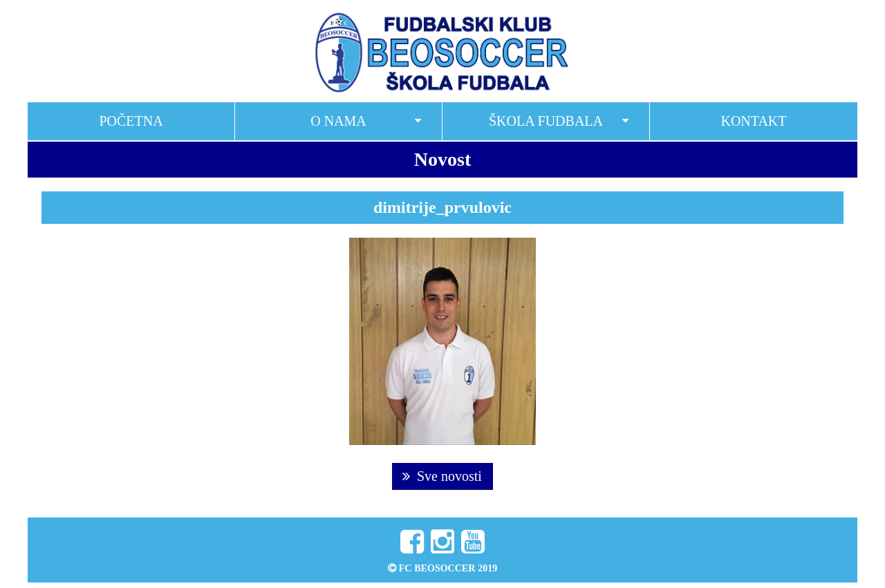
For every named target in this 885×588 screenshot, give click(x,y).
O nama (338, 121)
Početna (131, 121)
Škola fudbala (546, 121)
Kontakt (753, 121)
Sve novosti (442, 476)
